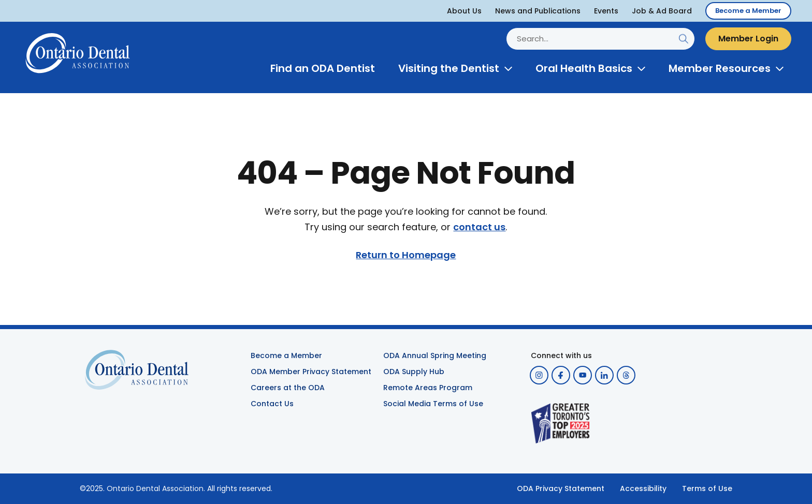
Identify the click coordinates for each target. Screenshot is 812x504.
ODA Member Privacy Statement (311, 372)
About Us (464, 11)
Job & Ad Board (662, 11)
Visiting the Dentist (449, 68)
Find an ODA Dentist (323, 68)
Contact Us (272, 404)
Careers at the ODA (288, 388)
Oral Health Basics (584, 68)
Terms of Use (707, 488)
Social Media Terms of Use (433, 404)
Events (606, 11)
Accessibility (643, 488)
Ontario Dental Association (155, 488)
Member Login (748, 39)
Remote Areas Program (428, 388)
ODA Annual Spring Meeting (435, 355)
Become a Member (748, 11)
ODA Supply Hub (414, 372)
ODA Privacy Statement (561, 488)
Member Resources (720, 68)
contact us (479, 227)
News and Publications (538, 11)
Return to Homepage (406, 255)
